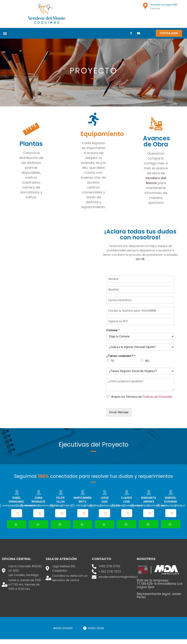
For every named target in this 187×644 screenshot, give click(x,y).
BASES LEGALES (63, 633)
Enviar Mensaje (119, 416)
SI (113, 364)
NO (147, 364)
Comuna (113, 334)
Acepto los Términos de (142, 400)
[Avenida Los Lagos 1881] (145, 6)
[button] (5, 33)
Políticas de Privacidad (157, 400)
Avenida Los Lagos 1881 (164, 5)
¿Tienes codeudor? (121, 359)
